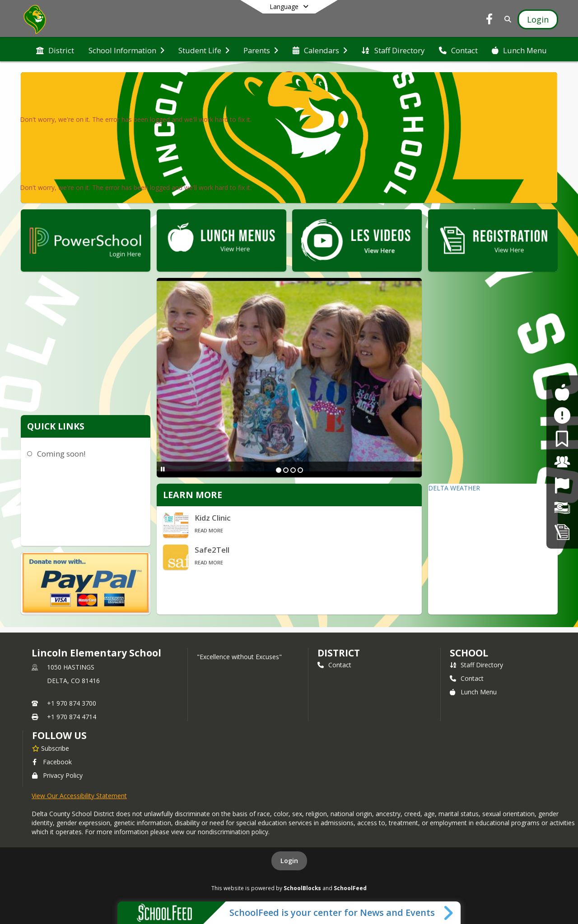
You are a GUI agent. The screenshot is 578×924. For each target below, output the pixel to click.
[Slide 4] (300, 470)
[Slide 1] (279, 470)
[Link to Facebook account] (489, 21)
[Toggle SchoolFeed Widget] (449, 913)
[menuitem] (55, 50)
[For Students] (562, 392)
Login (289, 861)
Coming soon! (61, 454)
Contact (334, 665)
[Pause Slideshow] (163, 469)
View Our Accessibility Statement (79, 796)
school (469, 653)
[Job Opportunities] (562, 485)
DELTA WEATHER (454, 488)
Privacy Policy (57, 775)
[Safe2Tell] (562, 415)
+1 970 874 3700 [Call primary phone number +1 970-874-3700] (72, 703)
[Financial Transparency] (562, 508)
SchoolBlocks (302, 888)
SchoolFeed (350, 888)
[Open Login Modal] (538, 19)
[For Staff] (562, 462)
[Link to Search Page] (506, 19)
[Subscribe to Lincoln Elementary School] (51, 748)
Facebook (52, 762)
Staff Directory (476, 665)
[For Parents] (562, 439)
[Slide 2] (286, 470)
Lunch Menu (473, 692)
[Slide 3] (293, 470)
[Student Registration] (562, 532)
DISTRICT (339, 653)
